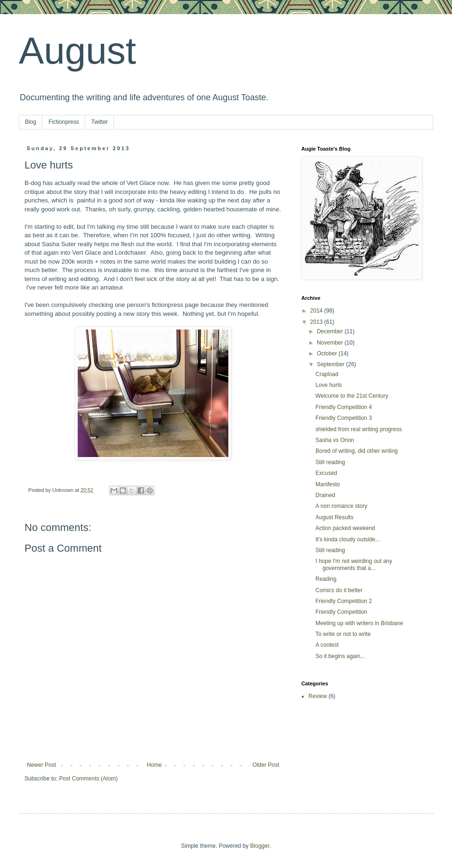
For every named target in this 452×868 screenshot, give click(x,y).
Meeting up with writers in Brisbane (359, 623)
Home (154, 765)
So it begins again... (340, 656)
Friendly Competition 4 (344, 407)
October (328, 354)
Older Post (266, 765)
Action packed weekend (345, 528)
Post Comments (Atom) (88, 779)
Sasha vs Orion (335, 440)
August (77, 51)
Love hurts (329, 385)
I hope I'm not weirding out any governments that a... (354, 564)
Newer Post (41, 765)
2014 (317, 311)
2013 (317, 322)
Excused (326, 473)
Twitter (100, 122)
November (331, 343)
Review (318, 696)
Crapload (327, 374)
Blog (31, 122)
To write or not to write (343, 634)
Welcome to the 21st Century (352, 396)
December (331, 331)
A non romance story (341, 506)
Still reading (330, 462)
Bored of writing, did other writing (357, 451)
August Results (335, 517)
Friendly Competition (341, 612)
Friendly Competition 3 (344, 418)
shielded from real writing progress (359, 429)
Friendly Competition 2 (344, 601)
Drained (325, 495)
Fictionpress (64, 122)
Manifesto (328, 484)
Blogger (260, 846)
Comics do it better (339, 590)
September (331, 364)
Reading (326, 579)
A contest (327, 645)
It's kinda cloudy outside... (348, 539)
